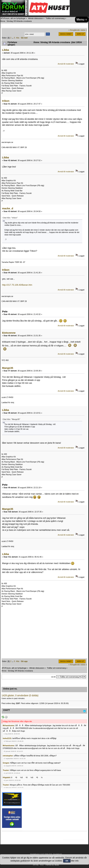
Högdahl (6, 777)
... (13, 38)
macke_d (8, 208)
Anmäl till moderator (66, 64)
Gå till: (53, 677)
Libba (6, 50)
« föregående (74, 30)
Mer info (75, 861)
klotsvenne (9, 333)
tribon (6, 101)
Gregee (6, 763)
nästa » (84, 30)
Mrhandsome (8, 725)
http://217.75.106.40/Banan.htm (17, 285)
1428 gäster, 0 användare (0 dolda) (20, 696)
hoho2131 (7, 738)
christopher (8, 756)
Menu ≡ (82, 20)
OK (67, 861)
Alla (18, 38)
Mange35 (8, 368)
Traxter (6, 770)
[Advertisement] (44, 634)
